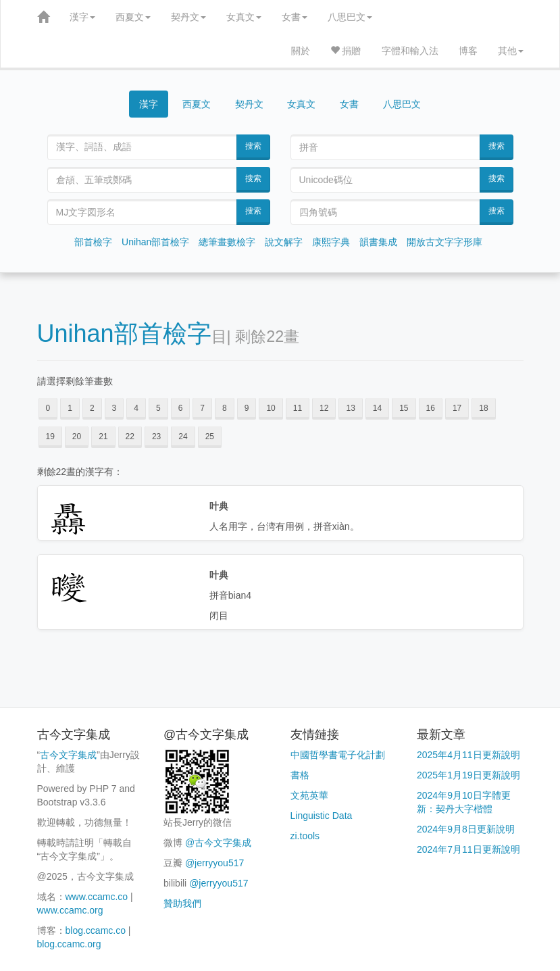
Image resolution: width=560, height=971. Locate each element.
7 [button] (202, 408)
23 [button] (156, 437)
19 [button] (50, 437)
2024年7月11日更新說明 (468, 849)
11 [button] (298, 408)
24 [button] (183, 437)
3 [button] (114, 408)
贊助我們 (182, 903)
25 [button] (210, 437)
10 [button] (271, 408)
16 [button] (431, 408)
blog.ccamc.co (96, 930)
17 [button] (457, 408)
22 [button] (130, 437)
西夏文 (133, 17)
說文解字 (284, 242)
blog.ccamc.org (69, 944)
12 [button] (324, 408)
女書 (295, 17)
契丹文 (188, 17)
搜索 (253, 146)
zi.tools (305, 836)
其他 (511, 51)
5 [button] (158, 408)
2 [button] (92, 408)
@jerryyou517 (214, 863)
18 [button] (483, 408)
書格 (300, 775)
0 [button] (48, 408)
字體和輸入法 (410, 51)
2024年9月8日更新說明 (466, 829)
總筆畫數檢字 (227, 242)
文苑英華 (309, 795)
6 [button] (181, 408)
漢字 (82, 17)
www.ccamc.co (97, 897)
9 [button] (247, 408)
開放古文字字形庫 (444, 242)
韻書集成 (378, 242)
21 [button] (103, 437)
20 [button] (77, 437)
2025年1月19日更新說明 (468, 775)
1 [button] (70, 408)
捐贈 (346, 51)
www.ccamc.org (70, 910)
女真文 (244, 17)
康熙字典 (331, 242)
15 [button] (404, 408)
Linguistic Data (322, 816)
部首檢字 (93, 242)
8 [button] (225, 408)
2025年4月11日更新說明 (468, 755)
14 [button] (377, 408)
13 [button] (350, 408)
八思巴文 (350, 17)
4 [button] (136, 408)
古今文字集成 (68, 755)
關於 (301, 51)
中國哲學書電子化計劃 (338, 755)
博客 (468, 51)
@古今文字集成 (218, 843)
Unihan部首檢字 (155, 242)
